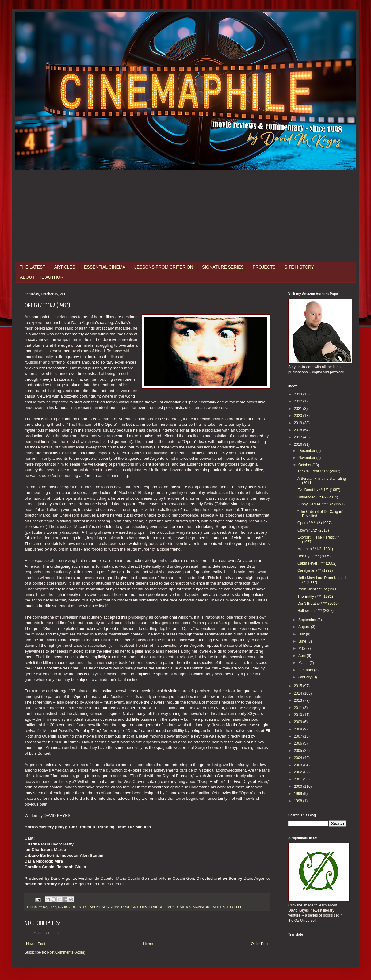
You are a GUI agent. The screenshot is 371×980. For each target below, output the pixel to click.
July (302, 634)
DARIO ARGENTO (72, 907)
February (306, 670)
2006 (299, 743)
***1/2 (43, 907)
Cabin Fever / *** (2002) (317, 563)
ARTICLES (65, 267)
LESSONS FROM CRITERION (164, 267)
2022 (299, 401)
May (302, 648)
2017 (299, 437)
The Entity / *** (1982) (315, 597)
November (307, 458)
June (303, 641)
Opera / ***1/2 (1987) (315, 523)
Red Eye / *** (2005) (314, 556)
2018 (299, 430)
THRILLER (235, 907)
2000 (299, 787)
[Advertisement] (185, 216)
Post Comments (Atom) (66, 952)
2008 (299, 729)
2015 (299, 686)
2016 (299, 444)
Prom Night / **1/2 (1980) (318, 589)
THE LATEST (33, 267)
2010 (299, 715)
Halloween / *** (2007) (316, 611)
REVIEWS (183, 907)
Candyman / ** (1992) (315, 570)
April (302, 656)
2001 (299, 779)
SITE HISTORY (299, 267)
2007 (299, 736)
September (308, 620)
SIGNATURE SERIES (223, 267)
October (305, 465)
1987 (52, 907)
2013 (299, 700)
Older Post (260, 944)
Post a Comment (46, 933)
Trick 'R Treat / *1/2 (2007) (319, 471)
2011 (299, 708)
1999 (299, 794)
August (305, 627)
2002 (299, 772)
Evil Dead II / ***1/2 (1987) (319, 490)
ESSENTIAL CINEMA (105, 267)
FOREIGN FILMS (134, 907)
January (305, 677)
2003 (299, 765)
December (307, 451)
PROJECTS (264, 267)
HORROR (156, 907)
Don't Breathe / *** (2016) (318, 604)
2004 (299, 758)
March (304, 663)
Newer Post (36, 944)
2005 (299, 751)
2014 (299, 693)
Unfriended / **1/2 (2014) (318, 497)
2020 (299, 416)
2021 (299, 409)
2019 (299, 423)
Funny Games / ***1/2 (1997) (321, 504)
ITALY (169, 907)
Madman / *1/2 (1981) (315, 549)
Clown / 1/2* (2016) (313, 530)
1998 (299, 801)
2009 (299, 722)
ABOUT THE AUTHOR (42, 277)
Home (148, 944)
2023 (299, 394)
